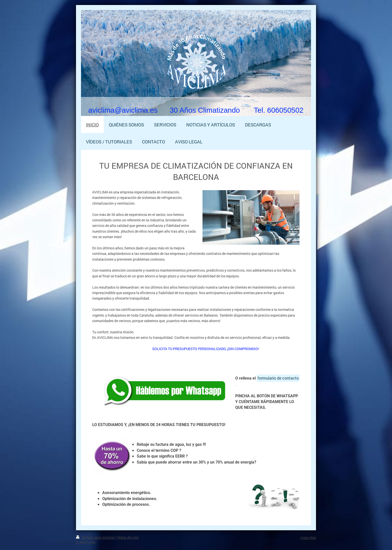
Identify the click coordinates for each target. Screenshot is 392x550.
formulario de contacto (278, 378)
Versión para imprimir (96, 538)
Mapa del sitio (128, 538)
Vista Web (308, 538)
